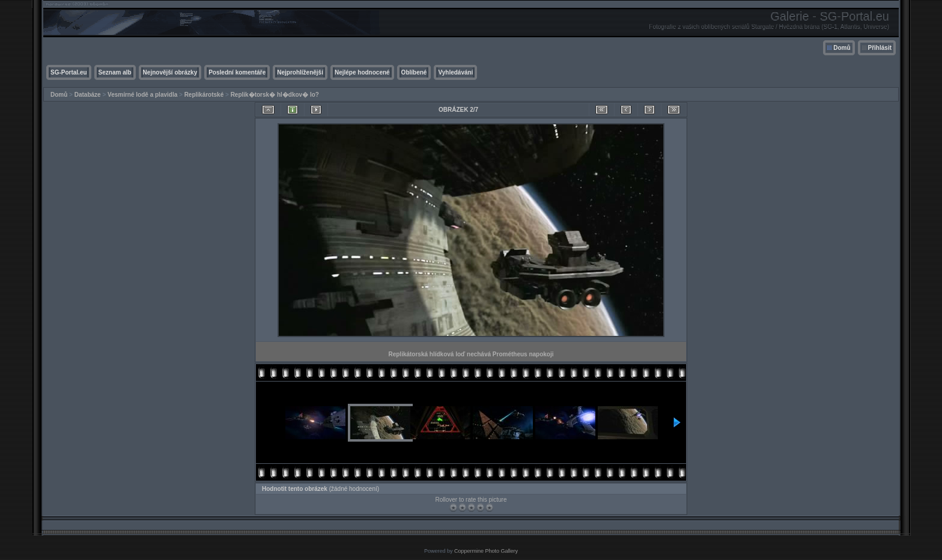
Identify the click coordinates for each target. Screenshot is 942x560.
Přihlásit (880, 48)
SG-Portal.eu (69, 72)
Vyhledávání (455, 72)
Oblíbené (414, 72)
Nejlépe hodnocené (362, 72)
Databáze (88, 95)
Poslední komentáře (237, 72)
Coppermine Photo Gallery (486, 551)
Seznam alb (115, 72)
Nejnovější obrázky (170, 72)
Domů (842, 48)
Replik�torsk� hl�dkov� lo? (275, 95)
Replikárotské (204, 95)
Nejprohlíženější (300, 72)
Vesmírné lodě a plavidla (142, 95)
